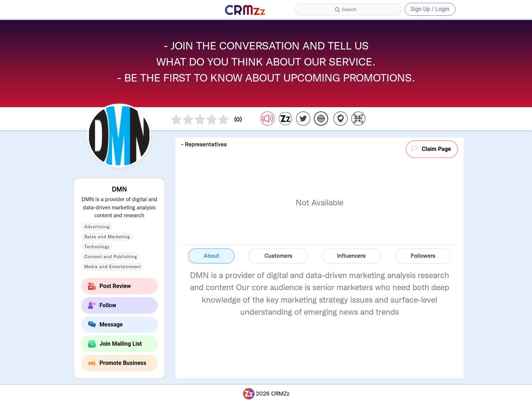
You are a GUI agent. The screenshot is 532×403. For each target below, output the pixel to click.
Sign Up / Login (430, 9)
